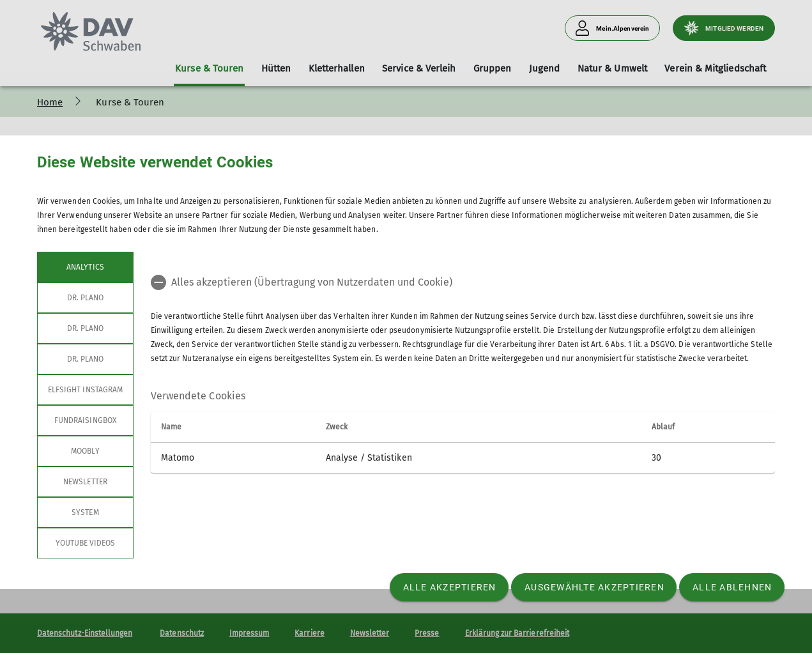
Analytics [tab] (85, 267)
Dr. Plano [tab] (85, 298)
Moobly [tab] (85, 451)
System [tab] (85, 512)
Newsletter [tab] (85, 482)
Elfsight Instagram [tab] (85, 390)
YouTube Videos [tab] (86, 543)
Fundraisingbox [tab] (85, 420)
